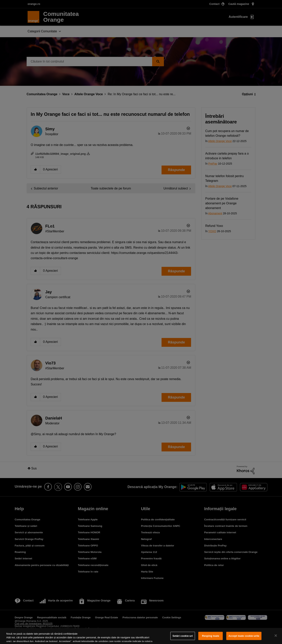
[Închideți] (276, 636)
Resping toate (211, 636)
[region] (141, 636)
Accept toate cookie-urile (244, 636)
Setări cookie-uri (183, 636)
